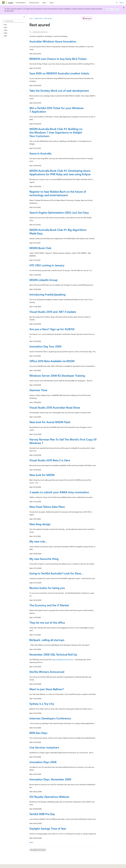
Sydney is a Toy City (42, 704)
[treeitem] (14, 25)
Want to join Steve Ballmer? (47, 689)
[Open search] (117, 3)
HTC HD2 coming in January (47, 265)
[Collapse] (24, 17)
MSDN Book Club (40, 248)
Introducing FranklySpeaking (47, 294)
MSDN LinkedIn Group (43, 280)
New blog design (40, 524)
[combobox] (13, 21)
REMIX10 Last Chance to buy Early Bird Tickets (58, 59)
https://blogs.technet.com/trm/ (63, 659)
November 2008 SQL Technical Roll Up (53, 654)
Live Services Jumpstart (44, 747)
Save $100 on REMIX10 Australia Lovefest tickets (59, 73)
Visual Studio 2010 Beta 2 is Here (50, 460)
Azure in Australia (40, 153)
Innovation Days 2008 (43, 762)
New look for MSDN (42, 475)
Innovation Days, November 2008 (50, 779)
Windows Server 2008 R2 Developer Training (57, 376)
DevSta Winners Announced (47, 672)
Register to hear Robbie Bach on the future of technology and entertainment (58, 193)
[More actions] (95, 18)
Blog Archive (39, 18)
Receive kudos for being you (47, 588)
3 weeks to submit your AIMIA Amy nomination (59, 492)
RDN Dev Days (38, 733)
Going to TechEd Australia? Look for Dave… (56, 573)
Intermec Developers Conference (50, 718)
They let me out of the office (47, 622)
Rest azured (48, 18)
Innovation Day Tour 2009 (45, 346)
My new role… (38, 541)
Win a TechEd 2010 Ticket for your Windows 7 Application (57, 110)
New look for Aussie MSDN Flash (50, 422)
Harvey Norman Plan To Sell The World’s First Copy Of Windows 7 (63, 441)
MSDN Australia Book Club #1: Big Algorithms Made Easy (58, 231)
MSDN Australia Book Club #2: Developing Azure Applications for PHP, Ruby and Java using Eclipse (60, 172)
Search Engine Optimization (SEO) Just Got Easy (59, 212)
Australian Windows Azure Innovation (53, 41)
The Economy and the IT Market (49, 605)
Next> (32, 842)
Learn (31, 18)
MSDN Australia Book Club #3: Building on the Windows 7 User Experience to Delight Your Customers (56, 132)
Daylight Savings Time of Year (48, 828)
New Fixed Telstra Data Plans (47, 507)
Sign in (122, 3)
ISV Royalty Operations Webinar (49, 797)
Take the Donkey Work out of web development (59, 91)
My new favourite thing (44, 559)
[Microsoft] (4, 3)
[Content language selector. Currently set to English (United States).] (11, 865)
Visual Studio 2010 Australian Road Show (55, 407)
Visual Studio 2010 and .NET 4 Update (53, 312)
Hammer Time (38, 390)
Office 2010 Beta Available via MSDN (52, 361)
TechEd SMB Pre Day (42, 814)
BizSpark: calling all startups (47, 640)
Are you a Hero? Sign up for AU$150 (52, 329)
